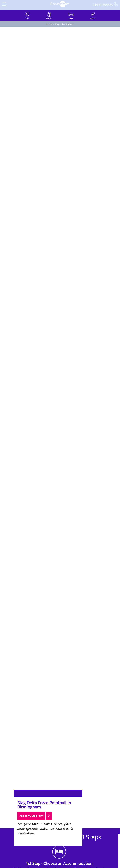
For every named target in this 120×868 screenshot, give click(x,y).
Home (49, 24)
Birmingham (68, 24)
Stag (57, 24)
